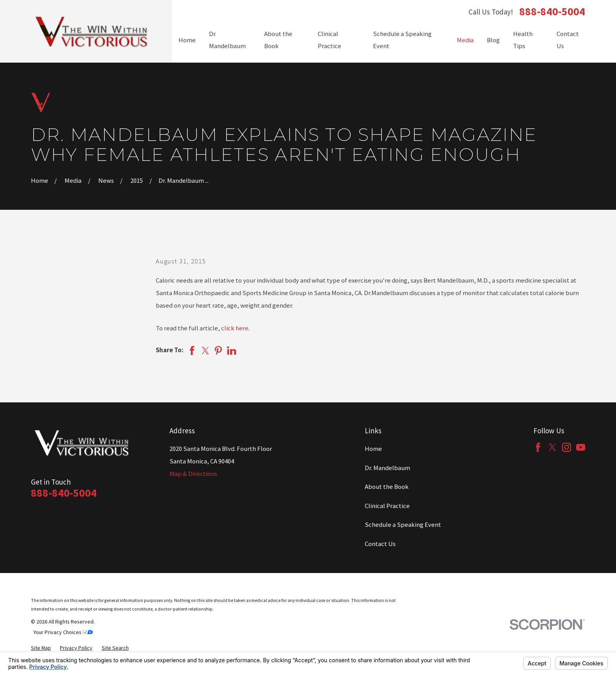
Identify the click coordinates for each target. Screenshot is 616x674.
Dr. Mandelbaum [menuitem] (227, 40)
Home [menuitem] (187, 40)
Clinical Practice (387, 506)
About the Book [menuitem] (278, 40)
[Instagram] (566, 447)
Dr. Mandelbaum (387, 468)
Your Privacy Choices (63, 632)
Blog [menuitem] (493, 40)
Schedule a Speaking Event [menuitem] (402, 40)
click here (235, 328)
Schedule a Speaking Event (403, 525)
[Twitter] (552, 447)
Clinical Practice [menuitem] (330, 40)
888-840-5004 (552, 12)
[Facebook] (538, 447)
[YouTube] (581, 447)
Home (373, 449)
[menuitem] (41, 648)
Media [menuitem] (465, 40)
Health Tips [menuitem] (523, 40)
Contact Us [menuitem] (568, 40)
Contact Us (380, 544)
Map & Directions (193, 474)
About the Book (387, 487)
